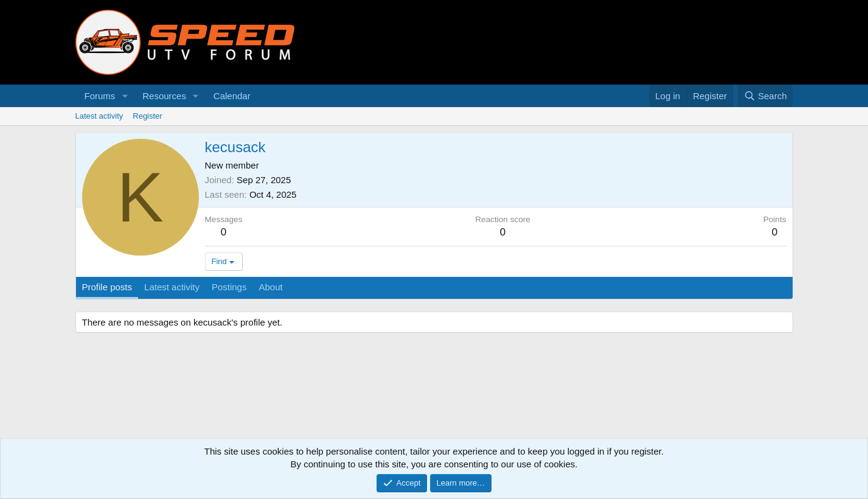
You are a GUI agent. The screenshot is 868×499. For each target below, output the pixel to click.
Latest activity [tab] (172, 287)
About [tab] (270, 287)
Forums (100, 96)
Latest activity (99, 116)
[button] (125, 96)
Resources (164, 96)
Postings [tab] (229, 287)
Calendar (232, 96)
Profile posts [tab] (107, 287)
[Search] (766, 96)
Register (147, 116)
